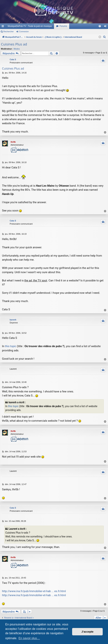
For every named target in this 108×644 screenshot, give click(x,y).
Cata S (13, 59)
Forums (63, 26)
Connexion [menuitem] (106, 27)
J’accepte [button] (87, 632)
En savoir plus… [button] (29, 638)
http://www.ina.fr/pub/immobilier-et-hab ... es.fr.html (34, 591)
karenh (13, 320)
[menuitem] (100, 26)
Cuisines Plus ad (14, 44)
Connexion (24, 31)
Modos (17, 49)
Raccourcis (3, 27)
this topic (11, 346)
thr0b (13, 142)
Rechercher (9, 31)
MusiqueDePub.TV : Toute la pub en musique (30, 26)
